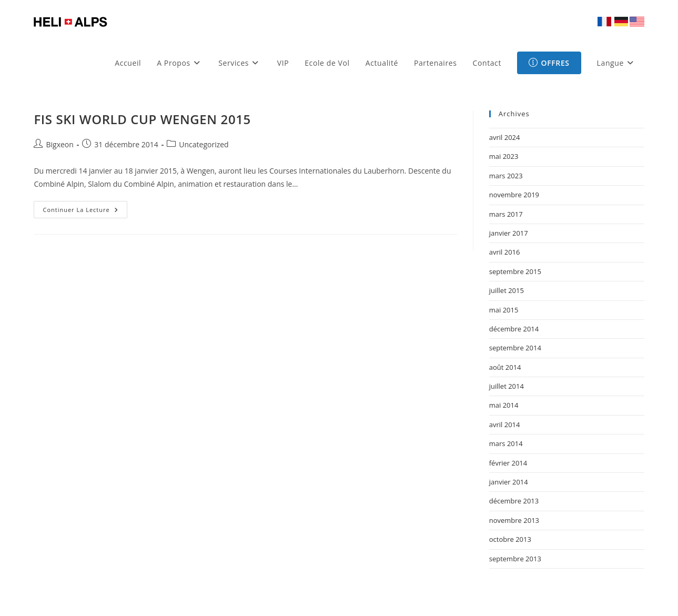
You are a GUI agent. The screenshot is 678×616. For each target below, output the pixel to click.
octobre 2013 (510, 539)
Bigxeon (59, 144)
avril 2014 (505, 425)
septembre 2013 (515, 559)
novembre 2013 (514, 520)
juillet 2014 (507, 386)
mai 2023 (504, 156)
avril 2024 (505, 137)
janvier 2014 (509, 482)
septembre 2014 (515, 348)
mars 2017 (506, 214)
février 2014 (508, 463)
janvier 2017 (509, 233)
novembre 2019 (514, 195)
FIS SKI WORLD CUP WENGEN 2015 (142, 119)
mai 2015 (504, 310)
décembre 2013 (514, 501)
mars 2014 (506, 443)
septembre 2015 (515, 271)
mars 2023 (506, 176)
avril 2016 (505, 252)
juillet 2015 (507, 290)
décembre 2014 (514, 329)
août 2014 (505, 367)
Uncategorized (204, 144)
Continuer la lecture (85, 211)
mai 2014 (504, 405)
